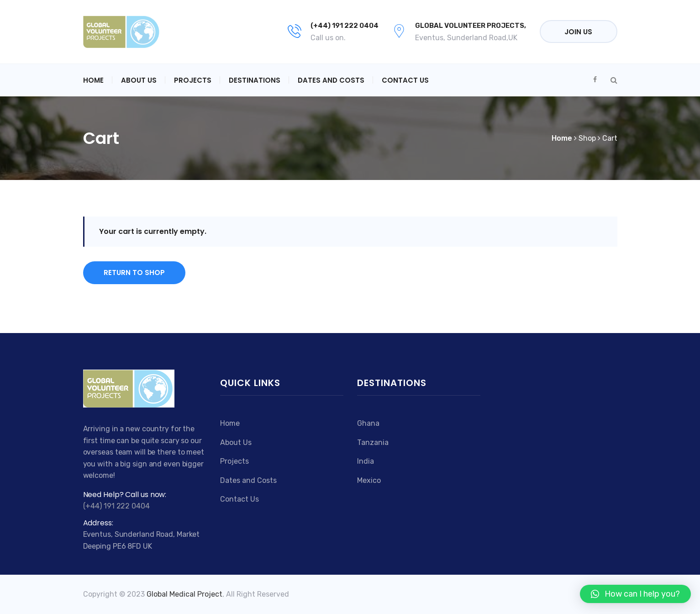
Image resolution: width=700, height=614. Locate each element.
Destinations (255, 80)
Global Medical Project (184, 594)
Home (93, 80)
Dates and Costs (331, 80)
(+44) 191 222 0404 (345, 26)
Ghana (368, 423)
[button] (635, 594)
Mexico (369, 480)
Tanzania (373, 442)
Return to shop (134, 273)
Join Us (578, 32)
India (366, 461)
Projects (193, 80)
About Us (139, 80)
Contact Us (405, 80)
